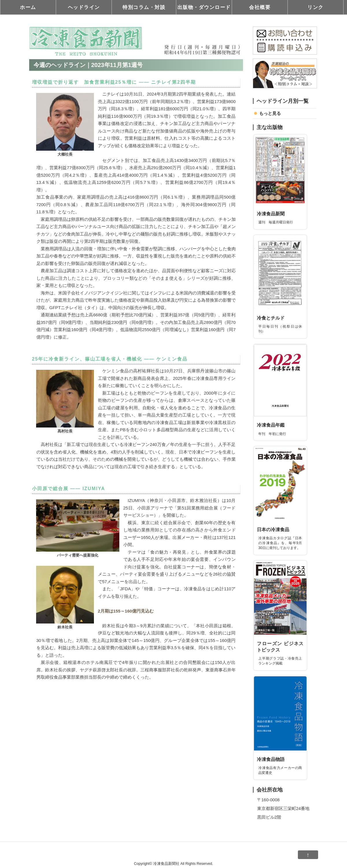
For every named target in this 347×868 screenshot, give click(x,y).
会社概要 (260, 7)
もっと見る (270, 113)
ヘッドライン (84, 7)
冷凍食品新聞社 (166, 864)
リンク (316, 7)
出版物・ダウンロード (204, 7)
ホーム (28, 7)
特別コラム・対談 (144, 7)
